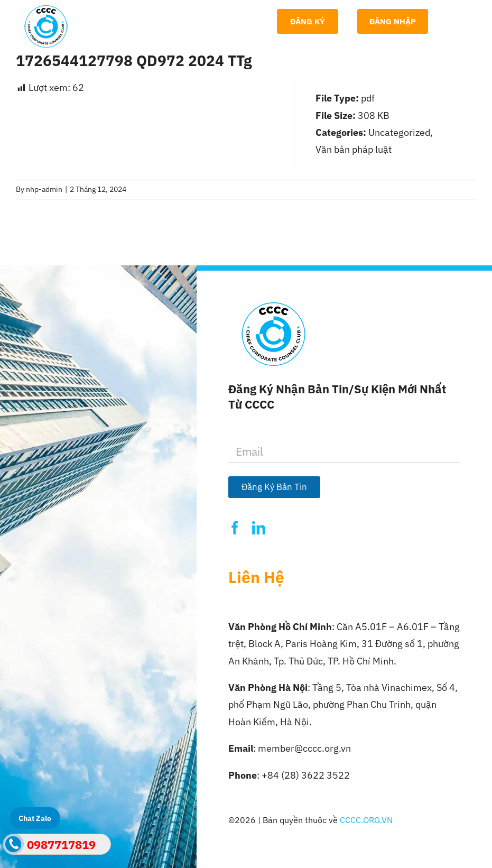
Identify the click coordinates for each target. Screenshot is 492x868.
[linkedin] (259, 528)
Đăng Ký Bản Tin (274, 487)
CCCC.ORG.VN (366, 820)
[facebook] (235, 528)
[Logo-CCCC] (46, 10)
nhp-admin (44, 189)
